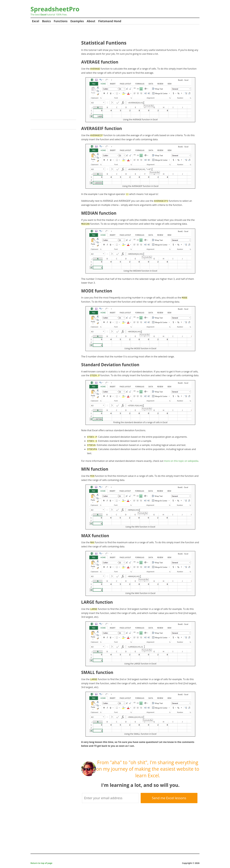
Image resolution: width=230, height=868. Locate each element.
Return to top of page (41, 859)
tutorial (48, 15)
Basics (46, 21)
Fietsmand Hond (110, 21)
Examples (77, 21)
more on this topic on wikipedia (181, 458)
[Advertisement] (135, 33)
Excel (36, 21)
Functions (61, 21)
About (91, 21)
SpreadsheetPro (55, 9)
